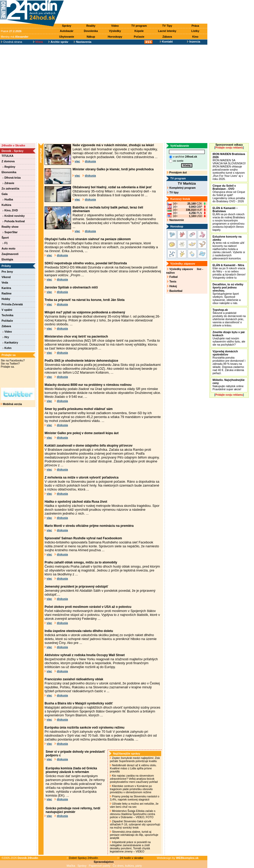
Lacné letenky (167, 31)
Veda (5, 282)
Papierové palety (100, 866)
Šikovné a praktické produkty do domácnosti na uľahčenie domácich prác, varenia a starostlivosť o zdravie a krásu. (229, 318)
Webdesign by (178, 858)
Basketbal (175, 291)
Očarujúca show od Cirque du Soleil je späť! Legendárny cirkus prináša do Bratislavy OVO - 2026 (229, 193)
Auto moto (8, 248)
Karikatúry (10, 342)
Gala (5, 194)
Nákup (91, 37)
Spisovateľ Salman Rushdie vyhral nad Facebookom (83, 538)
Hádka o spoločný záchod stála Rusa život (76, 502)
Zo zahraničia (10, 189)
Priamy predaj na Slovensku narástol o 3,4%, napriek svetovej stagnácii (135, 798)
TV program (139, 26)
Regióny (9, 167)
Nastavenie (175, 220)
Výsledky (115, 31)
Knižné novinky (14, 216)
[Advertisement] (49, 94)
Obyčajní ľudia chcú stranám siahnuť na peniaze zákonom (88, 239)
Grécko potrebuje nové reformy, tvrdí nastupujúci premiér (73, 810)
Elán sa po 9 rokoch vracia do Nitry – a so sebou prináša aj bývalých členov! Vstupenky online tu (229, 271)
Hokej (172, 286)
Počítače (7, 321)
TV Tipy (167, 26)
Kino (195, 37)
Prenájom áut (177, 172)
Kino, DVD (10, 210)
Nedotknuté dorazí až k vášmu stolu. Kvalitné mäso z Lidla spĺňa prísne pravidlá (133, 768)
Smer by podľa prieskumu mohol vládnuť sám (79, 409)
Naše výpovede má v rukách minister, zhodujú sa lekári (113, 145)
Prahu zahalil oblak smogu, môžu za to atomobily (81, 562)
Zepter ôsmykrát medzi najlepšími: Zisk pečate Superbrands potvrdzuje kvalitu (135, 759)
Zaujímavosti (10, 254)
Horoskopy (115, 37)
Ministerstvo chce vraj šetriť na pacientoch (76, 337)
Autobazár (67, 31)
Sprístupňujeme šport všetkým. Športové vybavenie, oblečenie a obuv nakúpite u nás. (228, 294)
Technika (7, 315)
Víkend (6, 277)
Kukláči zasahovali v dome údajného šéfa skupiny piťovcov (89, 446)
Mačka (71, 866)
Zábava (167, 37)
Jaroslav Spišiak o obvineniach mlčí (71, 287)
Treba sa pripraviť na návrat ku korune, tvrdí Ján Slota (85, 300)
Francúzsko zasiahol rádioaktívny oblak (74, 679)
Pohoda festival (14, 221)
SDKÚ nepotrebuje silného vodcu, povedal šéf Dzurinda (86, 263)
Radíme (7, 293)
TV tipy (173, 192)
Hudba (8, 199)
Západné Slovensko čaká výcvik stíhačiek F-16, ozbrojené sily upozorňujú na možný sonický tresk (135, 824)
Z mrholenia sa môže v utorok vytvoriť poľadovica (82, 477)
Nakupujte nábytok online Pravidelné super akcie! (229, 385)
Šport (5, 238)
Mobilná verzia (11, 404)
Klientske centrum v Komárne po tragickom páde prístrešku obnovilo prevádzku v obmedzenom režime (131, 789)
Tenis (172, 281)
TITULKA (8, 156)
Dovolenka (91, 31)
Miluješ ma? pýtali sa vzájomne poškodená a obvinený (85, 312)
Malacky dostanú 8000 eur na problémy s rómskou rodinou (88, 385)
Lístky (195, 31)
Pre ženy (7, 272)
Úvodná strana (12, 42)
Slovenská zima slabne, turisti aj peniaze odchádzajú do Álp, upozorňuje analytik (134, 835)
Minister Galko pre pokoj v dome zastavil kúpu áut (82, 433)
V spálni (7, 310)
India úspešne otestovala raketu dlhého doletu (79, 631)
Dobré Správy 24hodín (82, 858)
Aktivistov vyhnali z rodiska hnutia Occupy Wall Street (85, 655)
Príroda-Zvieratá (12, 304)
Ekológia (7, 259)
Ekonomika (9, 172)
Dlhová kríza (12, 178)
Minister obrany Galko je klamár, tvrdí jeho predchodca (113, 169)
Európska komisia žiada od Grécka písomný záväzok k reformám (71, 770)
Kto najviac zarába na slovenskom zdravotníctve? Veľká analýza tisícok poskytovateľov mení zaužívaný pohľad (134, 779)
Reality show (10, 227)
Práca (195, 26)
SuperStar (10, 232)
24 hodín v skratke (131, 858)
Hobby (6, 299)
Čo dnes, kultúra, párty (127, 866)
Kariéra (6, 288)
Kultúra (6, 205)
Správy (67, 26)
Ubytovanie (66, 37)
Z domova (8, 161)
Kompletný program (181, 188)
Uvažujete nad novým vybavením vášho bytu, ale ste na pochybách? (229, 338)
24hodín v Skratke (13, 145)
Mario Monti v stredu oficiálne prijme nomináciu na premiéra (89, 526)
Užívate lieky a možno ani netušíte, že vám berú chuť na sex (134, 805)
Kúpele (139, 31)
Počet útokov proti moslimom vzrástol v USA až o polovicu (88, 607)
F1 (5, 243)
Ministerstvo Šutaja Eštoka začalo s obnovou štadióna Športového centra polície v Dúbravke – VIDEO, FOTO (133, 814)
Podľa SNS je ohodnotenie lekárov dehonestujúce (81, 361)
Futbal (172, 277)
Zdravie (8, 183)
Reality (91, 26)
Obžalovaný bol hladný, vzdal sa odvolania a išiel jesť (112, 187)
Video (115, 26)
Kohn (7, 348)
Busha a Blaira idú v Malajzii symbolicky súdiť (79, 703)
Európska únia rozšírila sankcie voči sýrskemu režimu (84, 728)
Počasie (139, 37)
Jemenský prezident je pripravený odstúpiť (76, 587)
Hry (6, 337)
